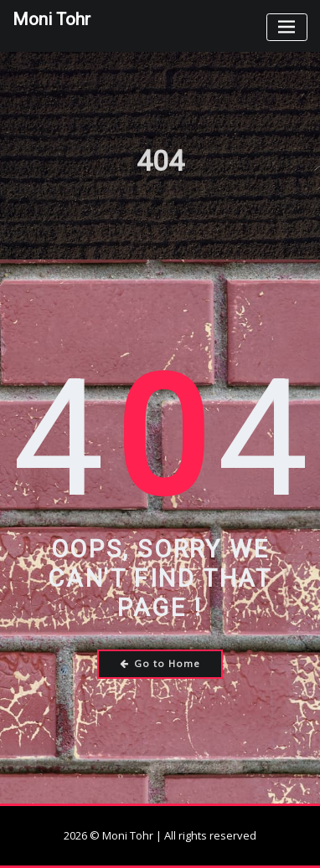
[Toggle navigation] (287, 27)
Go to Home (160, 663)
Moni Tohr (52, 19)
